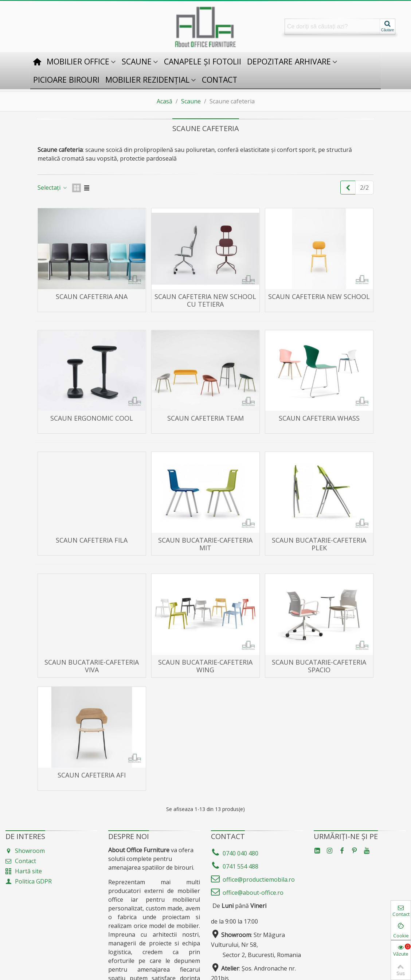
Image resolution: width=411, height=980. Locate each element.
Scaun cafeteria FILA (92, 540)
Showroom (25, 851)
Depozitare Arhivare (289, 61)
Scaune (137, 61)
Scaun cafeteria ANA (92, 297)
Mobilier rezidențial (147, 80)
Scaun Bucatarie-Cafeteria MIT (205, 544)
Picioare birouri (66, 80)
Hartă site (24, 871)
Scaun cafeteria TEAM (205, 418)
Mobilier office (78, 61)
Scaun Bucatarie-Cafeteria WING (205, 666)
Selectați (53, 188)
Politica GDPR (29, 881)
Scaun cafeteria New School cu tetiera (205, 300)
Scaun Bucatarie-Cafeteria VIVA (92, 666)
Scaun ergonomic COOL (92, 418)
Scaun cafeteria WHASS (319, 418)
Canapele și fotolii (203, 61)
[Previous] (348, 188)
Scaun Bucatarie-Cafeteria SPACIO (319, 666)
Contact (220, 80)
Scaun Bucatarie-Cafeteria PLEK (319, 544)
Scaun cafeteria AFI (92, 775)
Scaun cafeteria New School (319, 297)
